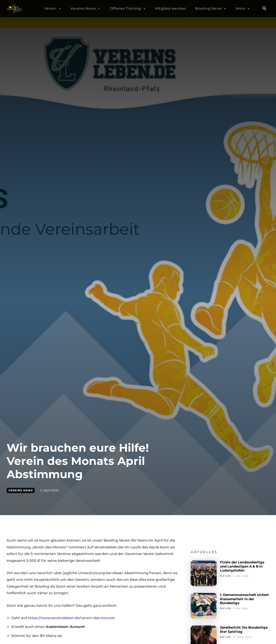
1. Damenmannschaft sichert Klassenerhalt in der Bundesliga (242, 599)
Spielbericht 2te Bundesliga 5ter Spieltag (243, 629)
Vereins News (21, 490)
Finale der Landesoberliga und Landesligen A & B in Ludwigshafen (244, 566)
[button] (265, 9)
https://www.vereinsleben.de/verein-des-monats (71, 618)
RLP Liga (226, 576)
